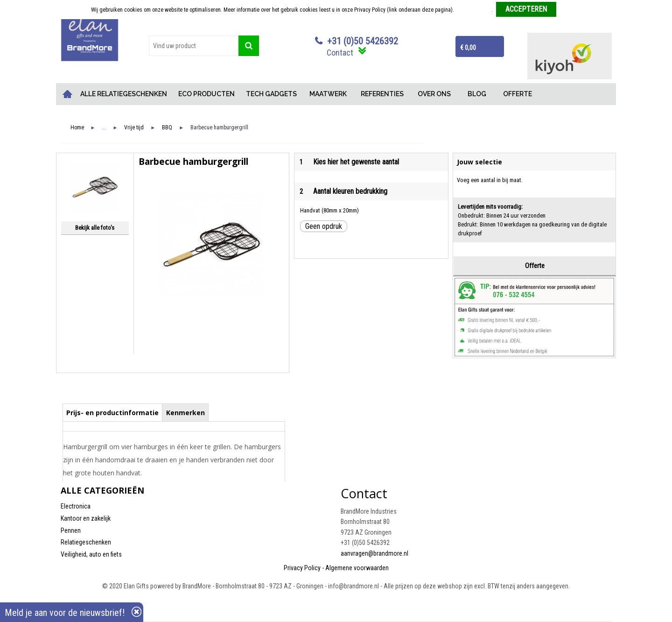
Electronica (76, 506)
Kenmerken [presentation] (185, 413)
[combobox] (194, 46)
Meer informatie (473, 10)
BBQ (167, 128)
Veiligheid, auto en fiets (91, 554)
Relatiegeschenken (86, 542)
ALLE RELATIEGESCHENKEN (124, 94)
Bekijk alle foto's (95, 228)
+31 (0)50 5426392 (363, 41)
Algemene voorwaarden (357, 568)
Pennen (71, 530)
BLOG (477, 94)
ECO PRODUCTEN (206, 94)
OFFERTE (518, 94)
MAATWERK (328, 94)
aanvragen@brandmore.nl (374, 553)
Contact (340, 53)
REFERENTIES (382, 94)
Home (68, 94)
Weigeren (570, 10)
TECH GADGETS (271, 94)
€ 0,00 (468, 48)
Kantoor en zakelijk (86, 518)
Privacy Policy (302, 568)
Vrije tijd (134, 128)
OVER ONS (434, 94)
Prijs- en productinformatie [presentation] (112, 413)
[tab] (113, 412)
